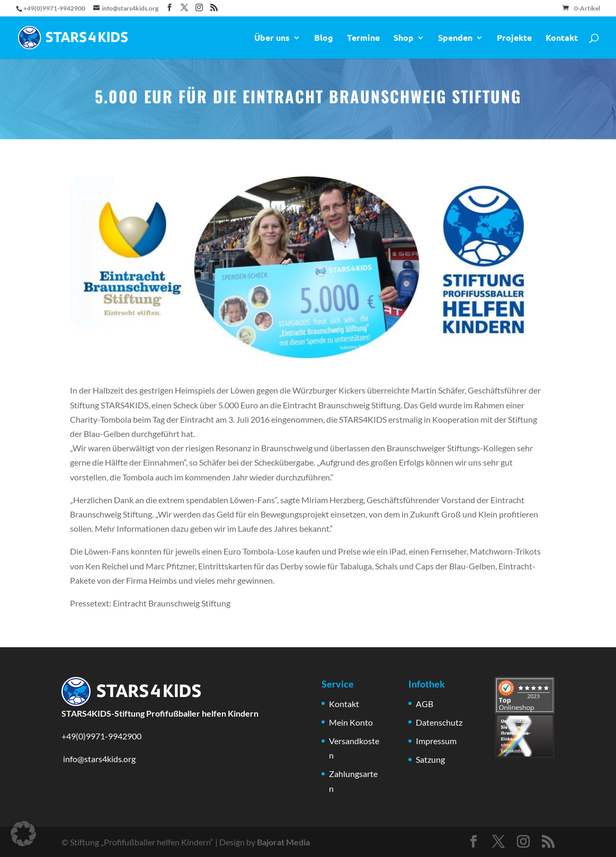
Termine (363, 38)
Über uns (272, 38)
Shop (404, 38)
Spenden (455, 38)
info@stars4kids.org (99, 759)
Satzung (430, 759)
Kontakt (562, 38)
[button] (23, 834)
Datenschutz (439, 722)
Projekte (514, 38)
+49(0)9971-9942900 (101, 736)
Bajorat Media (283, 842)
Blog (324, 38)
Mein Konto (351, 722)
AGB (425, 704)
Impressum (436, 741)
